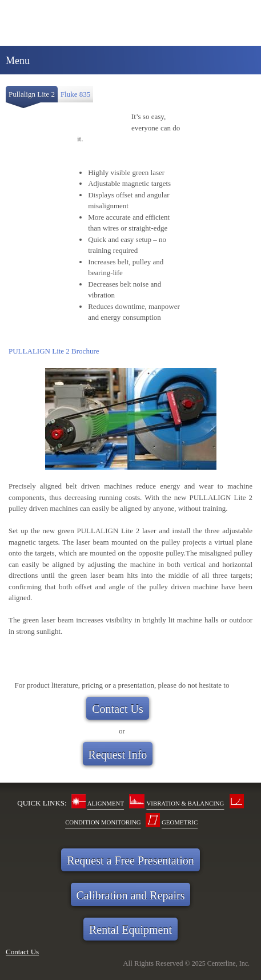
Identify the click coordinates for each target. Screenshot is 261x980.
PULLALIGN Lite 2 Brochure (54, 351)
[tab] (32, 97)
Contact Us (22, 952)
